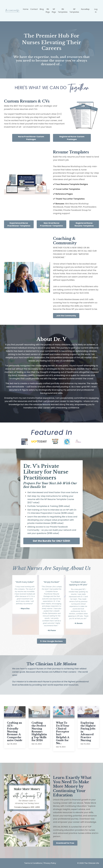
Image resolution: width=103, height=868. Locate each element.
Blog (41, 9)
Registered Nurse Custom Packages (72, 138)
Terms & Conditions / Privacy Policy (40, 863)
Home (25, 9)
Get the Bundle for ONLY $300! (51, 541)
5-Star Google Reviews (51, 641)
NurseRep (85, 9)
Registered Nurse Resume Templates (84, 224)
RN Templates (63, 11)
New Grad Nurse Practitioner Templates (51, 224)
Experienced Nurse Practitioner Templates (19, 224)
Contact (34, 9)
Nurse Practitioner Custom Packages (31, 138)
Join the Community (66, 315)
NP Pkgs (54, 11)
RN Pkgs (48, 11)
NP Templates (74, 11)
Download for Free (65, 843)
